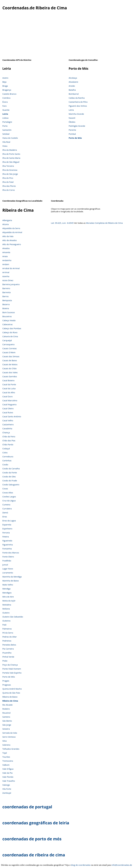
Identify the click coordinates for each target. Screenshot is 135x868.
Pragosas (7, 685)
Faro (4, 106)
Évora (5, 102)
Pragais (6, 681)
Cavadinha (7, 428)
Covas (5, 489)
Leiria (5, 114)
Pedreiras (7, 641)
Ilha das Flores (9, 186)
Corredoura (8, 456)
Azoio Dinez (8, 280)
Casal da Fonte (9, 384)
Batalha (72, 90)
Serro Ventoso (9, 737)
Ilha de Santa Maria (11, 158)
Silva (5, 741)
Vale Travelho (9, 781)
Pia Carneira (8, 649)
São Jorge (7, 725)
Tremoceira (8, 761)
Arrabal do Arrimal (11, 268)
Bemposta (7, 300)
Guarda (6, 110)
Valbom (6, 765)
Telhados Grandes (11, 749)
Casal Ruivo (8, 412)
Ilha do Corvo (9, 190)
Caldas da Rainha (77, 98)
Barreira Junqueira (11, 284)
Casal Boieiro (8, 380)
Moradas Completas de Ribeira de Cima (104, 223)
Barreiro (6, 288)
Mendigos (7, 593)
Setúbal (6, 134)
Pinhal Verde (8, 657)
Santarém (7, 130)
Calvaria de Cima (10, 336)
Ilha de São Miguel (11, 162)
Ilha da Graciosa (10, 170)
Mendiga (6, 589)
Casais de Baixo (10, 360)
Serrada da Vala (10, 733)
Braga (5, 86)
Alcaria (6, 224)
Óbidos (72, 122)
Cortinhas (7, 460)
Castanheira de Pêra (78, 102)
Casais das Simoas (11, 356)
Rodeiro (6, 709)
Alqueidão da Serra (11, 228)
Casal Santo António (12, 416)
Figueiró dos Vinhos (78, 106)
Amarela (6, 252)
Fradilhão (7, 561)
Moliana (6, 609)
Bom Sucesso (9, 312)
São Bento (7, 721)
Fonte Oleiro (8, 557)
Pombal (72, 134)
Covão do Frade (10, 481)
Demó (5, 513)
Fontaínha (7, 549)
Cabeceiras (7, 324)
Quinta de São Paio (11, 693)
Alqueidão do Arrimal (12, 232)
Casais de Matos (10, 364)
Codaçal (6, 448)
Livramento (8, 573)
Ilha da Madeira (10, 150)
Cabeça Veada (9, 320)
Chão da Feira (9, 436)
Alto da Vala (8, 236)
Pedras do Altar (10, 637)
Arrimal (6, 272)
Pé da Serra (8, 633)
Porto (5, 126)
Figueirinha (8, 545)
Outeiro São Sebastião (13, 617)
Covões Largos (9, 497)
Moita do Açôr (9, 601)
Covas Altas (8, 493)
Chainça (6, 432)
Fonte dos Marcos (11, 553)
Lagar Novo (8, 569)
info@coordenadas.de (122, 865)
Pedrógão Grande (77, 126)
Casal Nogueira (9, 404)
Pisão (5, 661)
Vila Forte (7, 789)
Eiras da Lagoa (9, 521)
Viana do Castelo (10, 138)
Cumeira (6, 505)
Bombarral (74, 94)
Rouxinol (6, 713)
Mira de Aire (8, 597)
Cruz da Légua (9, 501)
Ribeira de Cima (10, 701)
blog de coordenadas (81, 865)
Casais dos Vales (10, 372)
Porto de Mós (75, 138)
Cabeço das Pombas (12, 328)
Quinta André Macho (12, 689)
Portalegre (7, 122)
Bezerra (6, 304)
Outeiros (6, 621)
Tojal (5, 753)
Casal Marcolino (10, 400)
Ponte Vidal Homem (12, 669)
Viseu (5, 146)
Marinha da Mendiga (12, 577)
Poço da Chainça (10, 665)
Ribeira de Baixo (10, 697)
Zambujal (7, 793)
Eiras (5, 517)
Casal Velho (8, 420)
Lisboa (5, 118)
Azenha (6, 276)
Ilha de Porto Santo (11, 154)
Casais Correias (10, 348)
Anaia (5, 256)
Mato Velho (8, 585)
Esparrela (7, 525)
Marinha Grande (76, 114)
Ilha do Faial (8, 182)
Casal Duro (7, 396)
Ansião (72, 86)
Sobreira (6, 745)
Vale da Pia (7, 773)
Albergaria (7, 220)
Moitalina (7, 605)
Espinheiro (7, 529)
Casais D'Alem (9, 352)
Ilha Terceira (8, 166)
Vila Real (6, 142)
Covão (5, 464)
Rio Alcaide (7, 705)
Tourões (6, 757)
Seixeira (6, 729)
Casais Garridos (10, 376)
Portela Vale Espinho (12, 673)
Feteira (6, 537)
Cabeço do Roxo (10, 332)
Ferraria (6, 533)
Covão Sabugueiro (11, 485)
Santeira (6, 717)
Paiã (4, 625)
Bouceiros (7, 316)
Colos (5, 452)
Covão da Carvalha (11, 469)
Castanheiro (8, 424)
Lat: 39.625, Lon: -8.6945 (62, 223)
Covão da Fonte (10, 473)
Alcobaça (73, 78)
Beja (4, 82)
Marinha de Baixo (11, 581)
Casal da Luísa (9, 388)
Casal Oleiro (8, 408)
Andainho (7, 260)
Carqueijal (7, 340)
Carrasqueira (8, 344)
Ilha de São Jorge (10, 174)
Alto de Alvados (10, 240)
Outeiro (6, 613)
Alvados (6, 248)
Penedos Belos (9, 645)
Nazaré (72, 118)
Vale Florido (8, 777)
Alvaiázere (73, 82)
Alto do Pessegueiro (12, 244)
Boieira (6, 308)
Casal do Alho (9, 392)
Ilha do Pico (8, 178)
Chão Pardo (8, 444)
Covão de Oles (9, 477)
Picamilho (7, 653)
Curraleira (7, 509)
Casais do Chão (9, 368)
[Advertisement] (67, 36)
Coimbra (6, 98)
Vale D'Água (8, 769)
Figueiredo (7, 541)
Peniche (72, 130)
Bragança (7, 90)
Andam (6, 264)
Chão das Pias (9, 440)
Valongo (6, 785)
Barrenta (7, 292)
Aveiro (5, 78)
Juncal (5, 565)
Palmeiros (7, 629)
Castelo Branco (9, 94)
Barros (5, 296)
